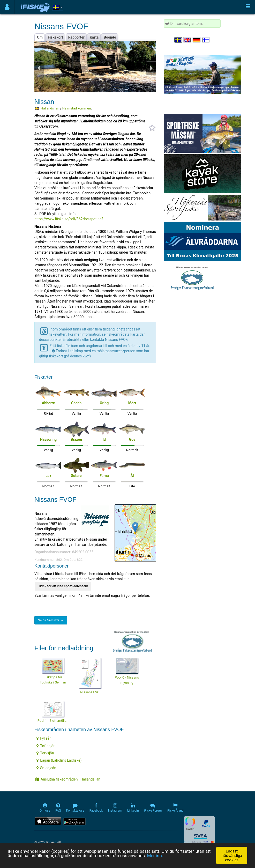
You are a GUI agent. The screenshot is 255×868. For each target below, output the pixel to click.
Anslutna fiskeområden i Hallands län (68, 779)
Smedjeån (46, 768)
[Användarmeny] (7, 7)
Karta (94, 37)
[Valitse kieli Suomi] (206, 40)
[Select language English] (187, 40)
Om (40, 37)
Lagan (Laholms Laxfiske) (59, 760)
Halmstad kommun (77, 108)
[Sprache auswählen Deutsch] (197, 40)
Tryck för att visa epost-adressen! (63, 586)
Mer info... (157, 856)
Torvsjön (45, 753)
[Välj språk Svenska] (178, 40)
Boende (110, 37)
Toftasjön (46, 746)
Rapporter (76, 37)
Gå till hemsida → (51, 620)
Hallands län (50, 108)
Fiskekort (55, 37)
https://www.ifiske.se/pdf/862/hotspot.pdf (69, 219)
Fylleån (44, 738)
